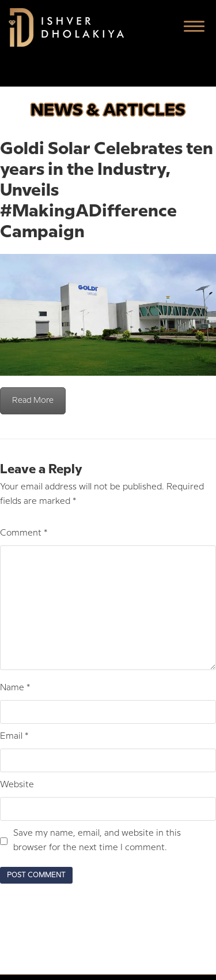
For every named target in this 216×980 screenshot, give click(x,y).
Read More (33, 401)
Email (14, 736)
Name (15, 688)
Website (17, 785)
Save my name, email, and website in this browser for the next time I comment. (97, 841)
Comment (24, 533)
